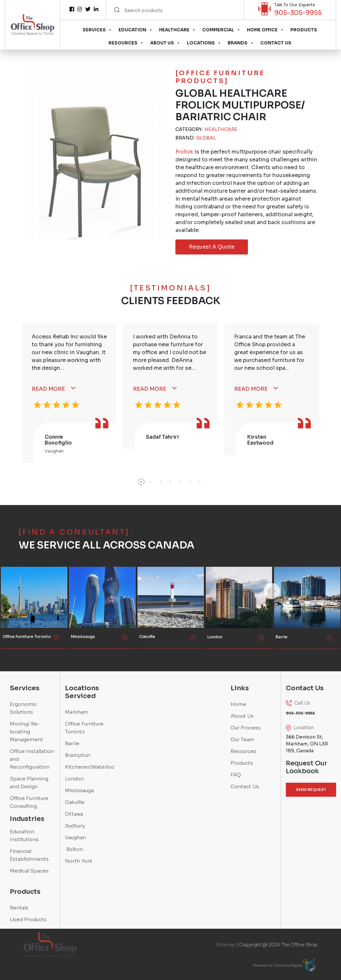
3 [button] (161, 482)
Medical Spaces (29, 871)
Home (238, 704)
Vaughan (75, 837)
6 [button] (190, 482)
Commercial (221, 30)
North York (79, 861)
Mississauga (79, 790)
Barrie (72, 743)
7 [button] (200, 482)
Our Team (242, 739)
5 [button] (180, 482)
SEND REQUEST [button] (311, 790)
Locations (204, 43)
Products (304, 30)
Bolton (74, 849)
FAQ (236, 775)
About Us (165, 43)
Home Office (265, 30)
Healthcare (177, 30)
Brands (241, 43)
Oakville (75, 802)
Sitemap (226, 945)
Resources (126, 43)
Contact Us (276, 43)
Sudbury (75, 826)
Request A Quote (212, 247)
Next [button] (288, 599)
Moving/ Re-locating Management (26, 732)
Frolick (184, 152)
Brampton (78, 755)
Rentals (19, 908)
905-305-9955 (298, 13)
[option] (69, 393)
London (74, 779)
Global (206, 138)
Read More (48, 389)
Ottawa (74, 814)
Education (136, 30)
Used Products (28, 919)
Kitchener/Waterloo (90, 767)
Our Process (246, 728)
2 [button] (151, 482)
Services (97, 30)
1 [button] (141, 482)
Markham (76, 712)
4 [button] (170, 482)
